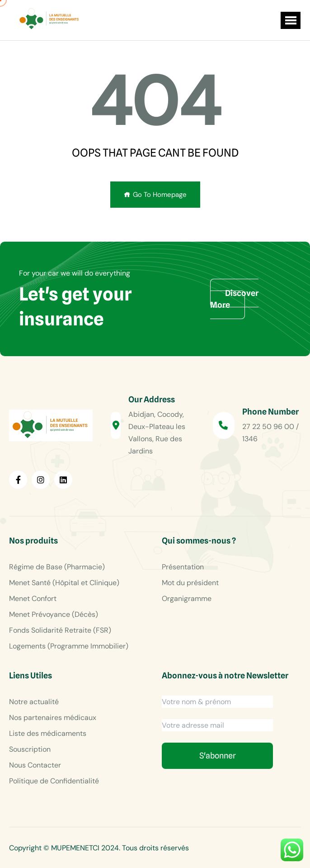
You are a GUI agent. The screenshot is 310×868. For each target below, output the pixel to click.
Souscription (30, 749)
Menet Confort (33, 599)
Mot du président (190, 583)
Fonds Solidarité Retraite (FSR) (60, 630)
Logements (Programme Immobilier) (69, 646)
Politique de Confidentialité (54, 781)
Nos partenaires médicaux (53, 718)
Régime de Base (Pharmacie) (57, 567)
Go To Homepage (155, 195)
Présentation (183, 567)
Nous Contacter (35, 765)
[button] (291, 20)
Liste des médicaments (48, 733)
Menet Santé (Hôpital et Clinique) (64, 583)
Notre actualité (34, 702)
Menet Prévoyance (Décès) (54, 614)
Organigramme (187, 599)
